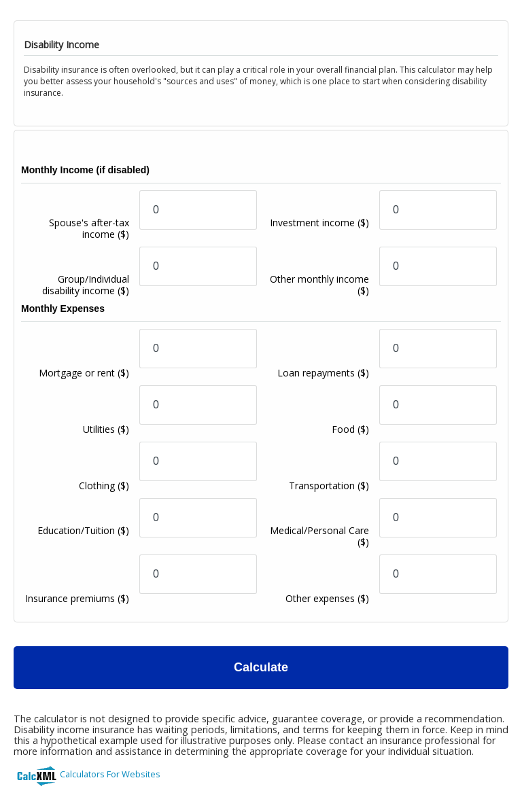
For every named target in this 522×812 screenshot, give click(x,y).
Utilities (106, 429)
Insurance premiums (77, 598)
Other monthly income (319, 285)
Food (350, 429)
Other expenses (327, 598)
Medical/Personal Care (319, 536)
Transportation (329, 486)
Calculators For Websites (110, 774)
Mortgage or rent (84, 373)
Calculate (261, 667)
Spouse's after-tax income (89, 228)
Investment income (319, 223)
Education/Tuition (83, 530)
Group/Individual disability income (86, 285)
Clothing (104, 486)
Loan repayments (323, 373)
